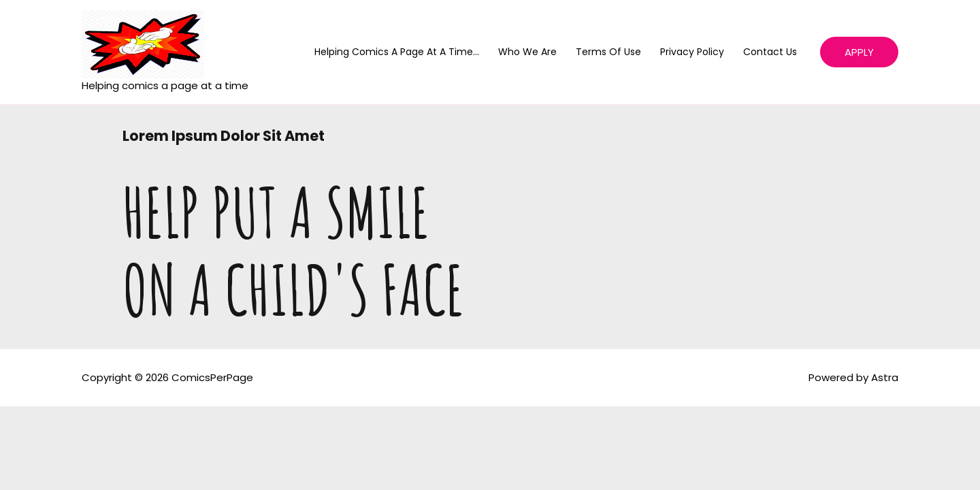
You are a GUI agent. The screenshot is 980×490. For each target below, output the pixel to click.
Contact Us (770, 52)
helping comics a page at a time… (397, 52)
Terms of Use (608, 52)
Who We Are (527, 52)
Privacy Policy (692, 52)
